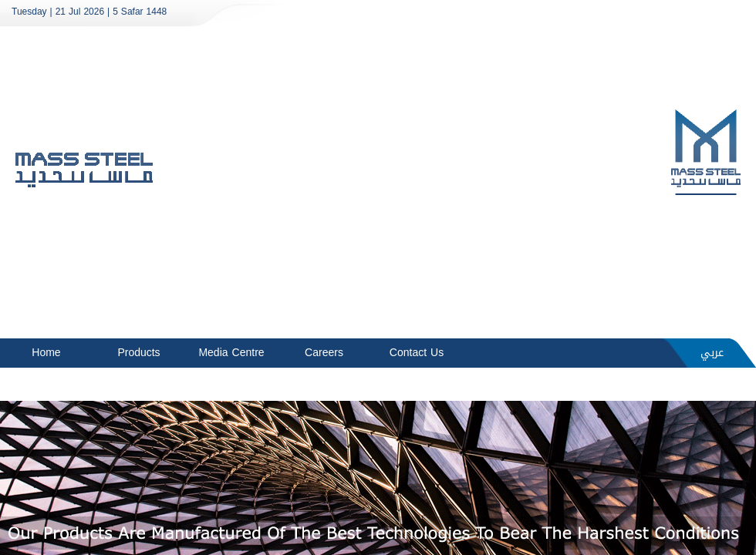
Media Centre (231, 353)
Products (138, 353)
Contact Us (417, 353)
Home (46, 353)
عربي (712, 353)
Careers (324, 353)
